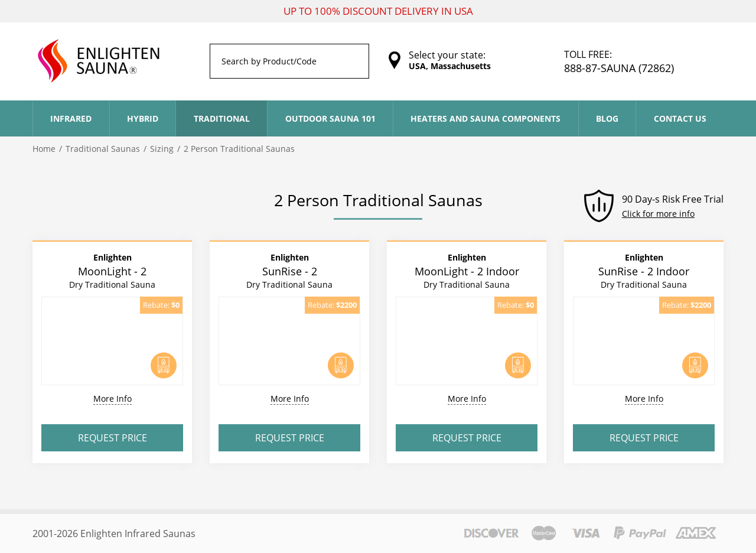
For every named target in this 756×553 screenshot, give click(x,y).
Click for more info (658, 214)
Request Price (113, 438)
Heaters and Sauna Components (485, 118)
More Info (113, 399)
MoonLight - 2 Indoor (467, 271)
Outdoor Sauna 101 (330, 118)
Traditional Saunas (103, 149)
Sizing (162, 149)
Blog (607, 118)
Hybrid (143, 118)
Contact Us (680, 118)
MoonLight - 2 (112, 271)
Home (44, 149)
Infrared (71, 118)
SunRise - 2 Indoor (644, 271)
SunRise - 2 (289, 271)
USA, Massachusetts (450, 66)
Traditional (222, 118)
